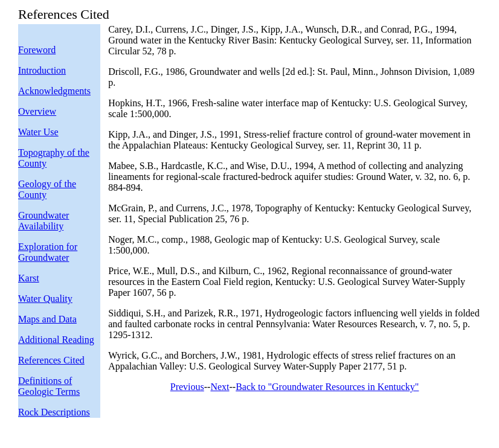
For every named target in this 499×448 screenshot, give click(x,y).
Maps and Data (47, 319)
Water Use (38, 132)
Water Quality (45, 299)
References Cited (51, 360)
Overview (37, 111)
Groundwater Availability (43, 221)
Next (220, 387)
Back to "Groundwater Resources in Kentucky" (327, 387)
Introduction (42, 70)
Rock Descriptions (54, 412)
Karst (29, 278)
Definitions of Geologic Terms (49, 386)
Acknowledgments (54, 91)
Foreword (37, 50)
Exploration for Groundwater (48, 252)
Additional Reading (56, 340)
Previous (187, 387)
